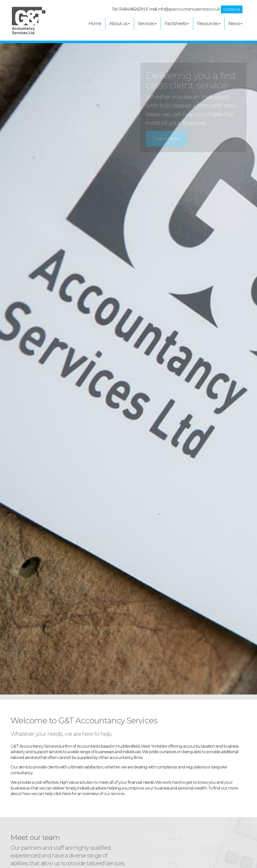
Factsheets (177, 24)
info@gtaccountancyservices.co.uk (189, 9)
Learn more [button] (166, 139)
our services (114, 794)
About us (120, 24)
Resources (209, 24)
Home (95, 24)
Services (147, 24)
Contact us (232, 9)
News (235, 24)
